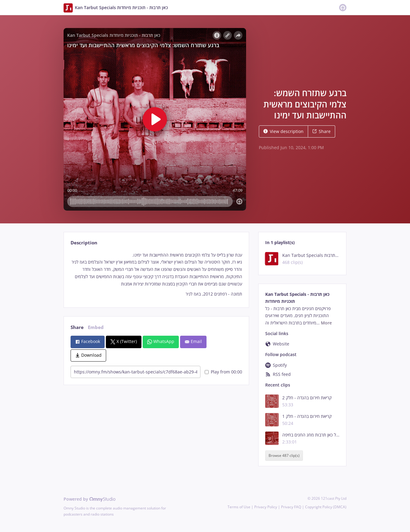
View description (283, 131)
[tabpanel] (156, 275)
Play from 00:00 (223, 372)
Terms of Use (239, 507)
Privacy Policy (266, 507)
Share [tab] (77, 327)
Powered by (90, 499)
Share (321, 131)
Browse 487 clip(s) (284, 456)
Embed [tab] (96, 327)
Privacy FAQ (291, 507)
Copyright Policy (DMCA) (326, 507)
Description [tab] (84, 243)
